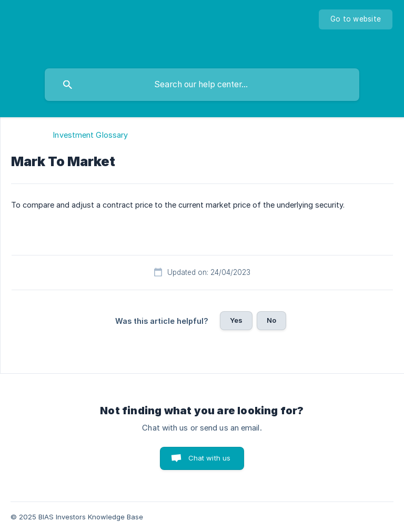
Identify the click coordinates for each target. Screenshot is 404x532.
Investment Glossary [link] (90, 135)
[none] (356, 19)
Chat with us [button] (210, 458)
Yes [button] (236, 320)
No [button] (271, 320)
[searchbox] (202, 85)
